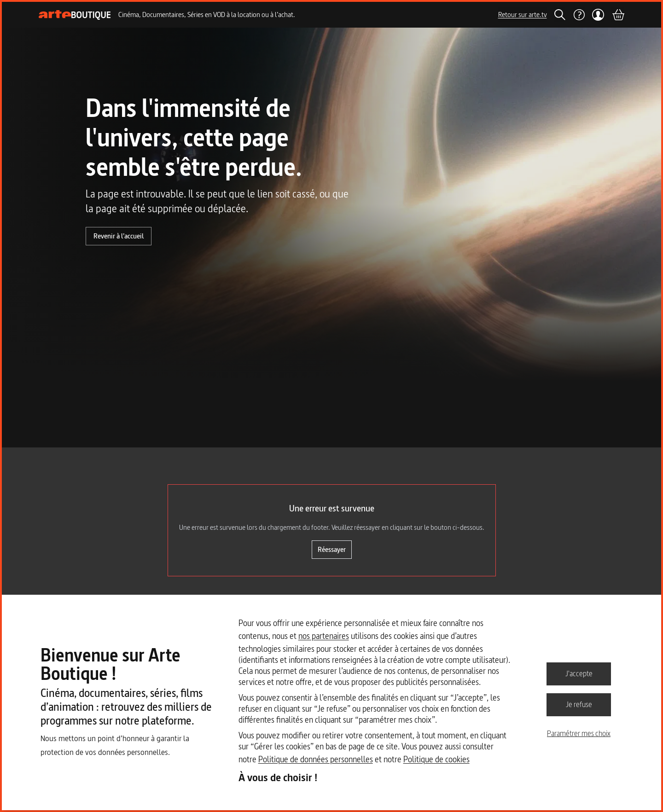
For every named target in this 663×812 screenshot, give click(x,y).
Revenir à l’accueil (119, 236)
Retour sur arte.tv (523, 14)
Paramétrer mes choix (579, 733)
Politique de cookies (436, 759)
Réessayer (332, 549)
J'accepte (579, 673)
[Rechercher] (560, 15)
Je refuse (579, 704)
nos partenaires (324, 636)
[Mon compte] (598, 15)
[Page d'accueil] (75, 15)
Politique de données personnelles (316, 759)
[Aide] (579, 15)
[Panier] (618, 15)
